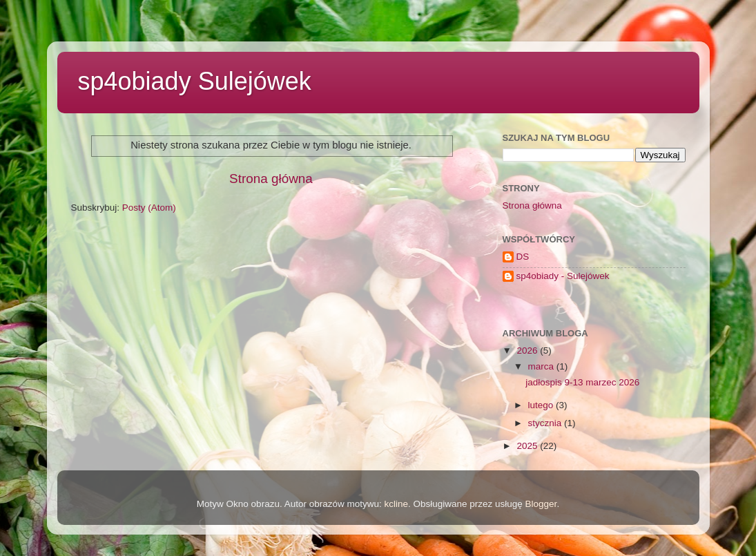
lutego (542, 405)
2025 (528, 446)
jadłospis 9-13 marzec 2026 (582, 382)
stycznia (546, 423)
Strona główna (271, 179)
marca (542, 366)
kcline (396, 504)
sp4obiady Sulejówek (195, 81)
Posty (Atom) (149, 208)
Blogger (541, 504)
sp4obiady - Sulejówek (563, 276)
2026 (528, 351)
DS (523, 257)
